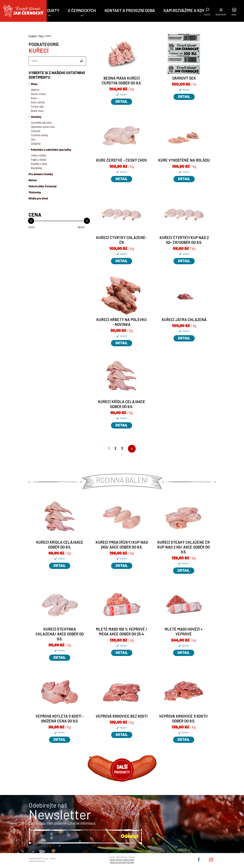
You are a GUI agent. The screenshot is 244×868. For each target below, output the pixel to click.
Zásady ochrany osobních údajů (122, 860)
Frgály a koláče (39, 160)
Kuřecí (34, 98)
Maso (34, 84)
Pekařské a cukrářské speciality (51, 150)
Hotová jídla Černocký (43, 187)
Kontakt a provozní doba (130, 10)
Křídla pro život (38, 199)
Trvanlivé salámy (40, 135)
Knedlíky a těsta (39, 164)
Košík (234, 15)
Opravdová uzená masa (43, 127)
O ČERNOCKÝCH (82, 10)
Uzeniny (36, 117)
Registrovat (221, 15)
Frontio (53, 859)
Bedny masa (37, 111)
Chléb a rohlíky (39, 156)
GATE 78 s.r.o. (43, 859)
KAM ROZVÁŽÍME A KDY (184, 10)
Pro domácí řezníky (41, 174)
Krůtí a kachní (38, 103)
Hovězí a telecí (39, 94)
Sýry (33, 140)
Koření (33, 180)
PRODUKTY (49, 10)
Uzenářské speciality (41, 123)
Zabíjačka (36, 144)
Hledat (207, 15)
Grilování (36, 131)
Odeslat (82, 61)
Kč (32, 227)
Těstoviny (35, 193)
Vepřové (35, 90)
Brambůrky (36, 168)
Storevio (42, 861)
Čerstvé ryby (37, 107)
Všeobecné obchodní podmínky (122, 863)
